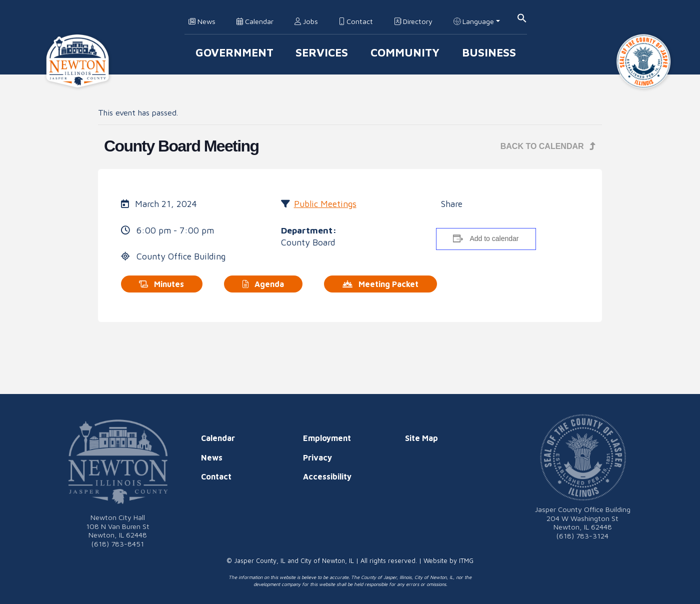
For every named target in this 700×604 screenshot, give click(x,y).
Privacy (317, 457)
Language (474, 21)
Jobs (306, 21)
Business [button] (489, 52)
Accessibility (327, 476)
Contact (356, 21)
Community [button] (405, 52)
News (202, 21)
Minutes (161, 284)
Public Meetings (325, 204)
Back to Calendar (548, 146)
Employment (327, 438)
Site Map (421, 438)
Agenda (263, 284)
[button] (522, 17)
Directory (413, 21)
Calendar (255, 21)
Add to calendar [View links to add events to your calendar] (494, 238)
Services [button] (322, 52)
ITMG (466, 561)
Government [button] (234, 52)
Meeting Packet (380, 284)
